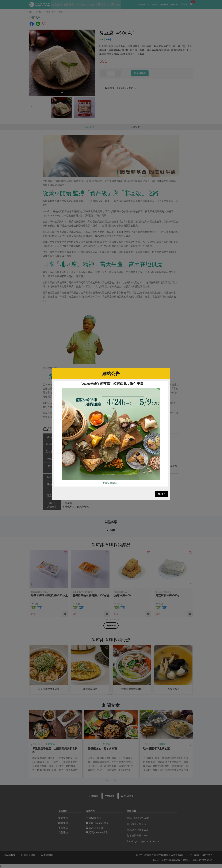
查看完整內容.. (110, 483)
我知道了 (162, 494)
